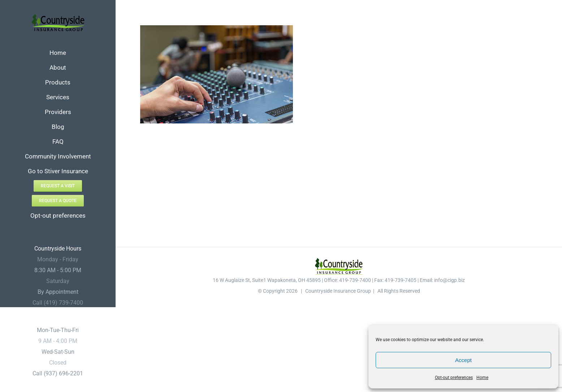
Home (482, 378)
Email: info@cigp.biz (442, 280)
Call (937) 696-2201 (58, 373)
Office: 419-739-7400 (347, 280)
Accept (463, 360)
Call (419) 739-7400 (58, 303)
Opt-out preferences (454, 378)
